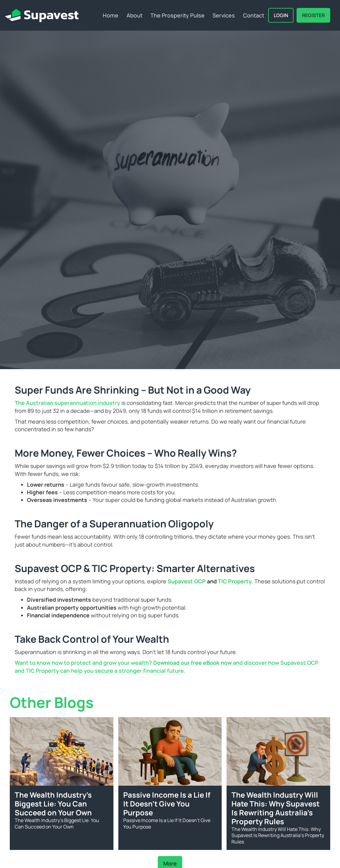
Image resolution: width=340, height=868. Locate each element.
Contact (254, 15)
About (135, 15)
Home (111, 15)
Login (281, 15)
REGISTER (313, 15)
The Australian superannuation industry (67, 403)
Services (224, 15)
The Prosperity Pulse (177, 15)
